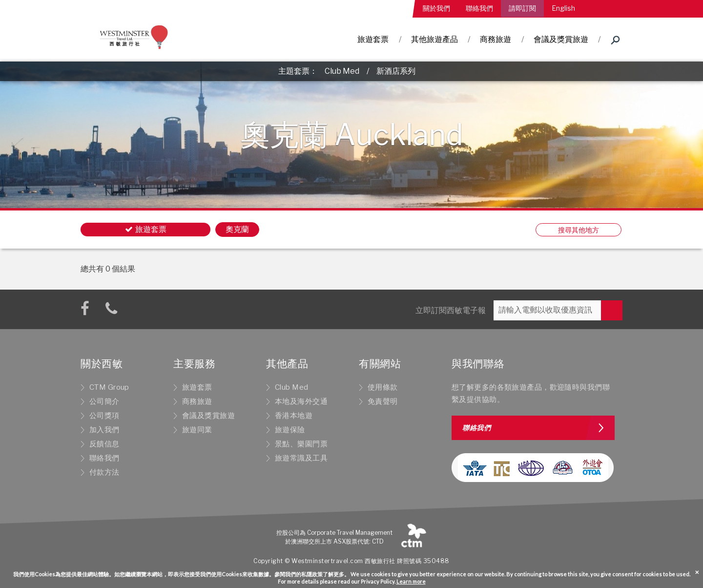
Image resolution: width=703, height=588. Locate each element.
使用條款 (383, 387)
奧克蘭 (237, 229)
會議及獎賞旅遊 (561, 39)
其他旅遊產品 (434, 39)
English (563, 8)
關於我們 (436, 8)
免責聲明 (383, 401)
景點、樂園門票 (301, 444)
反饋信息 (104, 444)
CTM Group (109, 387)
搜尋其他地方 (579, 230)
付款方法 (104, 472)
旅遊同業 (197, 430)
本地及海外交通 (301, 401)
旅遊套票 (373, 39)
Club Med (342, 71)
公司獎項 (104, 416)
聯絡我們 (479, 8)
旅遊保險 (290, 430)
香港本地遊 (294, 416)
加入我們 (104, 430)
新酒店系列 (396, 71)
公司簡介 (104, 401)
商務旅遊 (496, 39)
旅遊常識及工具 (301, 458)
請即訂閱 (522, 8)
